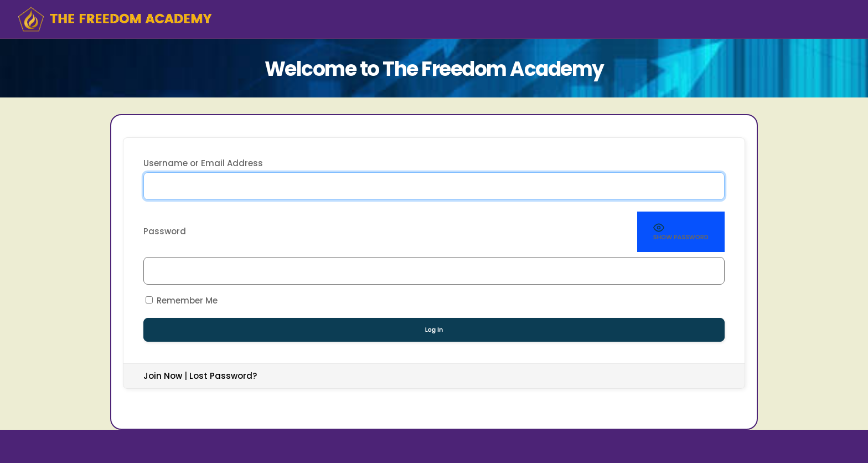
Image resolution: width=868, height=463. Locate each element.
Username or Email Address (203, 163)
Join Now (163, 376)
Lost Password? (223, 376)
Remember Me (182, 300)
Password (165, 231)
